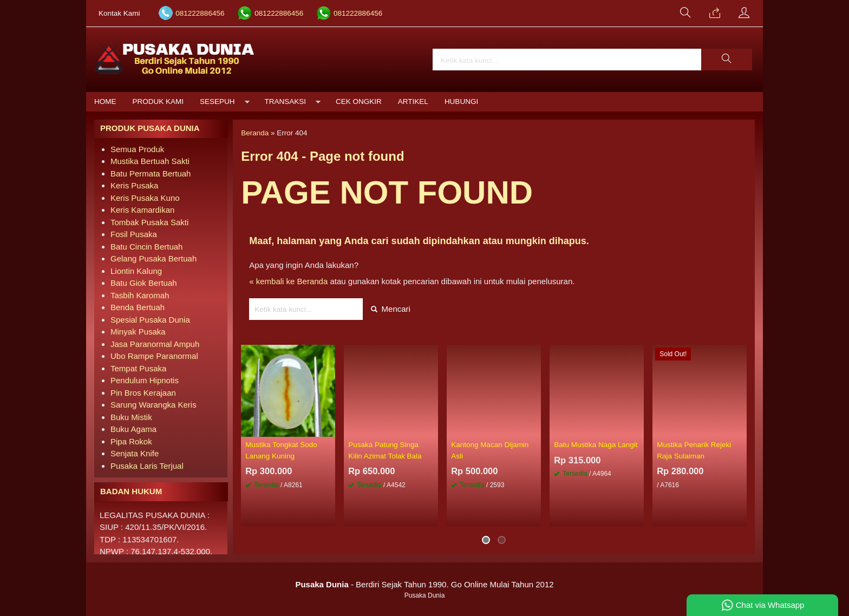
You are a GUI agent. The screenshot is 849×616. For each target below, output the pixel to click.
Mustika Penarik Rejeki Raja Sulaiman (694, 450)
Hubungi (461, 101)
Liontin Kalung (136, 271)
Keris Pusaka (134, 185)
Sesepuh (217, 101)
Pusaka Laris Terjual (147, 466)
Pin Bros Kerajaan (143, 393)
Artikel (413, 101)
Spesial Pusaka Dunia (150, 320)
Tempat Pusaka (138, 368)
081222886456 (200, 13)
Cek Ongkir (359, 101)
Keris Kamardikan (142, 210)
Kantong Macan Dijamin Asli (490, 450)
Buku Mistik (131, 417)
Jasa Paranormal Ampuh (155, 344)
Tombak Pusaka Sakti (149, 222)
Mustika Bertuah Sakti (150, 161)
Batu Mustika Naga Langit (596, 445)
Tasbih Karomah (140, 295)
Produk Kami (158, 101)
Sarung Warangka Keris (154, 405)
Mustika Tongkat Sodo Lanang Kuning (281, 450)
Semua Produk (137, 149)
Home (105, 101)
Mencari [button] (391, 309)
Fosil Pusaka (134, 234)
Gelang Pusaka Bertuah (154, 258)
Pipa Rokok (131, 441)
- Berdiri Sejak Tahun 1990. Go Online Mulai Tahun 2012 (424, 584)
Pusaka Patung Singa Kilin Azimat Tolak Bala (385, 450)
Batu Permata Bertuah (151, 173)
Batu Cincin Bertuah (146, 247)
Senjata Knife (135, 453)
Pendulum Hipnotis (145, 380)
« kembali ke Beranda (288, 281)
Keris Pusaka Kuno (145, 198)
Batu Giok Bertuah (144, 283)
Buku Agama (133, 429)
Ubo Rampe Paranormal (154, 356)
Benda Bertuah (138, 307)
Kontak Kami (119, 13)
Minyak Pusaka (138, 332)
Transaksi (286, 101)
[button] (727, 60)
